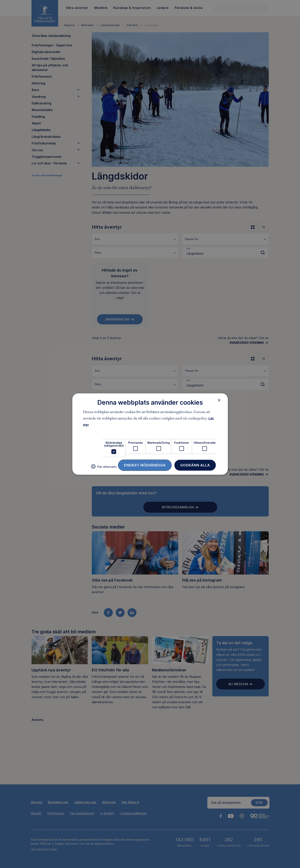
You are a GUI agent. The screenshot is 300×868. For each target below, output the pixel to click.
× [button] (219, 400)
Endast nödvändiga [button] (145, 465)
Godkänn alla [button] (195, 465)
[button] (104, 468)
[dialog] (150, 434)
